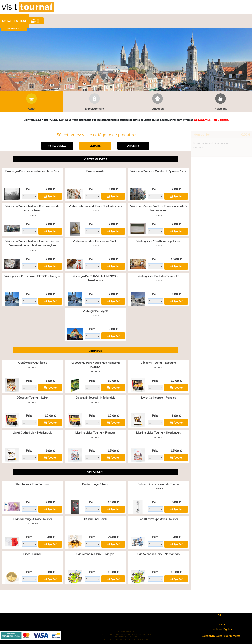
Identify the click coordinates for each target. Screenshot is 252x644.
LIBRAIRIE (95, 146)
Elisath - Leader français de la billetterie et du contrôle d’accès (126, 634)
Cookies (221, 624)
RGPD (221, 620)
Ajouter (52, 196)
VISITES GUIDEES (57, 146)
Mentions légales (221, 629)
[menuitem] (14, 21)
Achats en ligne (14, 21)
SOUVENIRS (133, 146)
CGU (220, 615)
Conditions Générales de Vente (221, 636)
